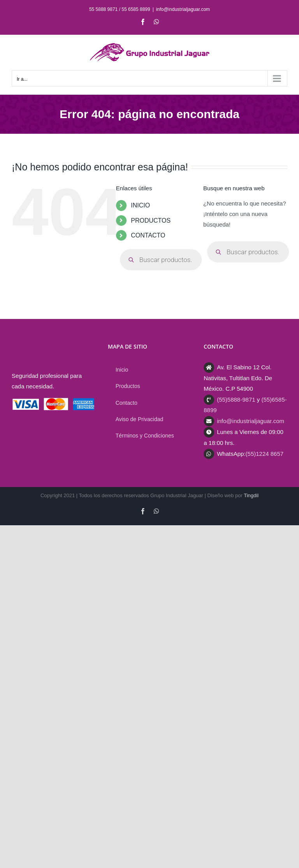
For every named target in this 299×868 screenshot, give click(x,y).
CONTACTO (148, 235)
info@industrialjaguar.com (183, 9)
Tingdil (251, 495)
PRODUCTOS (151, 221)
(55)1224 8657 (265, 454)
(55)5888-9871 (236, 399)
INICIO (140, 205)
